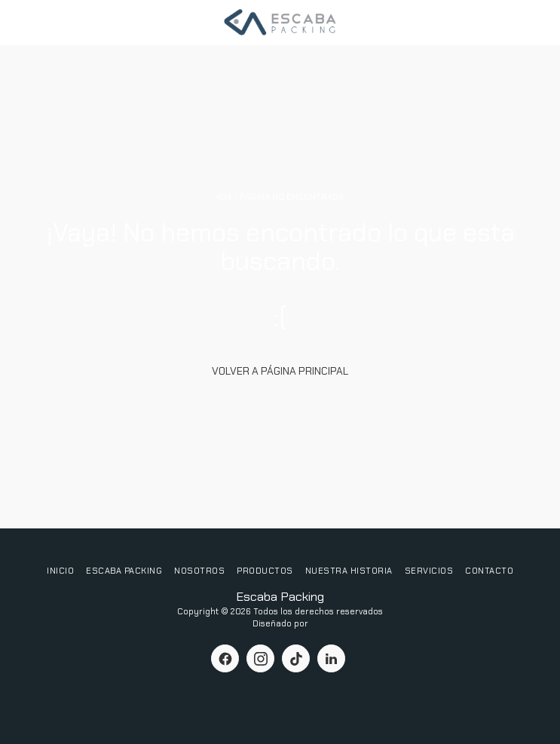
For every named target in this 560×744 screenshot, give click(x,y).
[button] (17, 22)
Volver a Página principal (280, 371)
